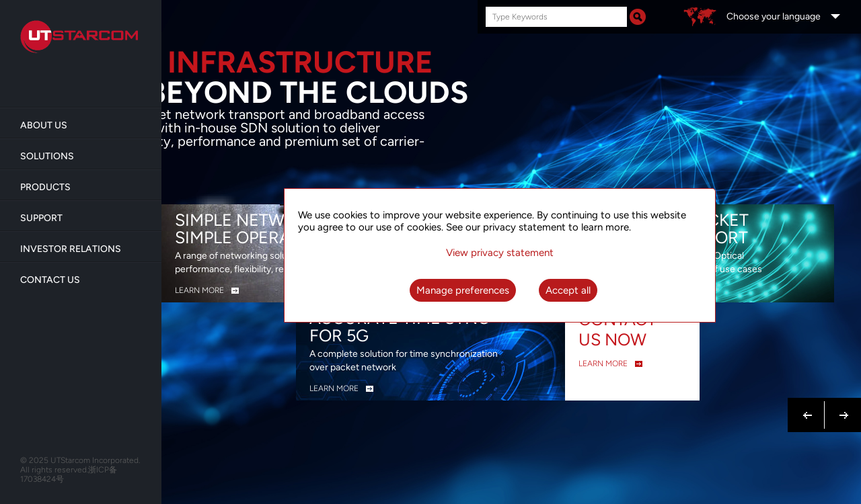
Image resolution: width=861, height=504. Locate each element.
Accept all (568, 290)
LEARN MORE (199, 290)
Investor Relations (71, 249)
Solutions (47, 156)
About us (44, 125)
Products (45, 187)
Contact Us (50, 280)
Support (41, 218)
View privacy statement (500, 253)
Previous (808, 407)
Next (841, 407)
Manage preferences (463, 290)
